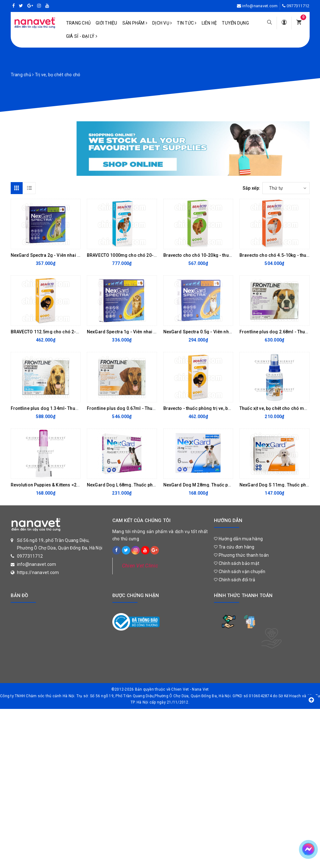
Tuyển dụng (235, 23)
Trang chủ (78, 23)
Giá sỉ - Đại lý (82, 36)
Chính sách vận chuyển (240, 572)
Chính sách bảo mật (237, 563)
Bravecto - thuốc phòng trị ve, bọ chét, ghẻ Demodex (217, 408)
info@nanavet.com (260, 6)
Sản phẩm (135, 23)
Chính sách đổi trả (235, 580)
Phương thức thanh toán (241, 555)
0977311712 (298, 6)
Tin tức (187, 23)
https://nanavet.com (38, 572)
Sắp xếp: (252, 188)
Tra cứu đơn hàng (234, 547)
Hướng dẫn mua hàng (238, 539)
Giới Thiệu (107, 23)
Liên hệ (209, 23)
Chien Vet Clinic (140, 566)
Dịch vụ (162, 23)
